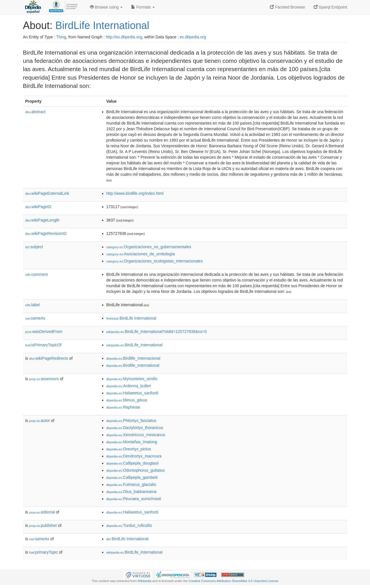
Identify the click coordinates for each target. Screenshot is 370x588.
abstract (36, 112)
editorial (42, 512)
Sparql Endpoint (330, 7)
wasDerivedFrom (44, 332)
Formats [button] (143, 7)
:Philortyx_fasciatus (131, 421)
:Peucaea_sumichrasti (134, 499)
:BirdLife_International (135, 345)
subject (34, 247)
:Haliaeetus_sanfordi (132, 393)
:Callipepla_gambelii (132, 477)
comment (37, 274)
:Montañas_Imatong (132, 442)
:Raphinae (123, 407)
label (33, 305)
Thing (61, 37)
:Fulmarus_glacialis (131, 485)
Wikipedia (145, 581)
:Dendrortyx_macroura (134, 456)
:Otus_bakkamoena (132, 492)
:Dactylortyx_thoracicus (135, 428)
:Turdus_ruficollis (129, 525)
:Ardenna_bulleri (129, 386)
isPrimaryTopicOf (44, 345)
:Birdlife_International (133, 365)
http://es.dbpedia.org (124, 37)
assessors (44, 379)
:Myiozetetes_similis (132, 379)
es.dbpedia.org (193, 37)
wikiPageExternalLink (47, 193)
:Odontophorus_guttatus (136, 470)
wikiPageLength (43, 220)
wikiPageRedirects (49, 358)
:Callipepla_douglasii (133, 463)
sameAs (35, 318)
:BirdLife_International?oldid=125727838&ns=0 (157, 332)
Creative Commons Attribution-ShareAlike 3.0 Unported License (233, 581)
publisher (43, 525)
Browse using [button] (106, 7)
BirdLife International (102, 25)
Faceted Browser (288, 7)
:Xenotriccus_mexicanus (136, 435)
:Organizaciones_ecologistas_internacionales (155, 261)
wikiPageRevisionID (46, 233)
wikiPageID (38, 207)
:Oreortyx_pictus (129, 449)
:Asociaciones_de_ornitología (141, 254)
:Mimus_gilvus (127, 400)
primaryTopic (44, 552)
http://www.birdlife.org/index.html (135, 193)
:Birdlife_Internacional (133, 358)
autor (40, 421)
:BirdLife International (131, 318)
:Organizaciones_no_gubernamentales (149, 247)
